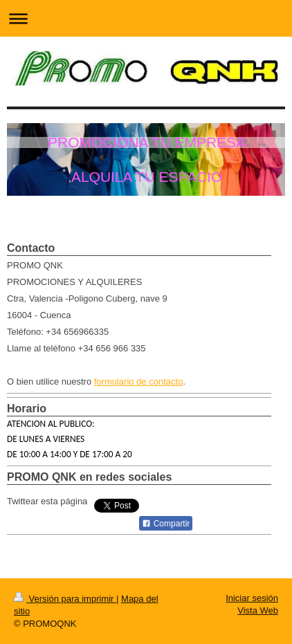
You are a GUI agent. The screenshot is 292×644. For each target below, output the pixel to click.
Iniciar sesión (252, 598)
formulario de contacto (139, 381)
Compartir (166, 524)
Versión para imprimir (65, 599)
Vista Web (258, 610)
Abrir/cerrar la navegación (146, 18)
